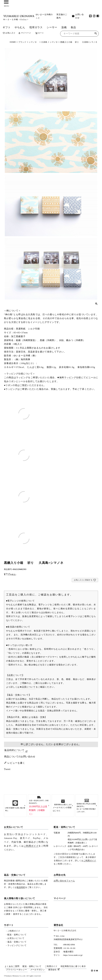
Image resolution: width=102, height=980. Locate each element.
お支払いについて (14, 827)
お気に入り (9, 33)
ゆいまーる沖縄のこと (44, 16)
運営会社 (58, 925)
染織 (64, 27)
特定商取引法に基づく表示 (73, 966)
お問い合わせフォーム (64, 881)
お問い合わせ (78, 16)
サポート (9, 925)
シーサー (52, 27)
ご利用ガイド (31, 846)
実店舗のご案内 (62, 16)
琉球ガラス (36, 27)
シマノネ (33, 42)
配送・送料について (64, 827)
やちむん (20, 27)
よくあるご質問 (12, 966)
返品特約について (14, 750)
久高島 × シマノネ (51, 42)
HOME (13, 42)
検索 (96, 34)
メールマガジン (38, 970)
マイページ (25, 33)
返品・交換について (15, 875)
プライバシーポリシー (16, 970)
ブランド (22, 42)
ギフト (7, 27)
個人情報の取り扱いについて (20, 898)
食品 (73, 27)
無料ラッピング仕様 (70, 378)
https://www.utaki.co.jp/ (73, 955)
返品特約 (21, 887)
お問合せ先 (60, 875)
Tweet (7, 769)
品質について (29, 687)
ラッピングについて (17, 945)
